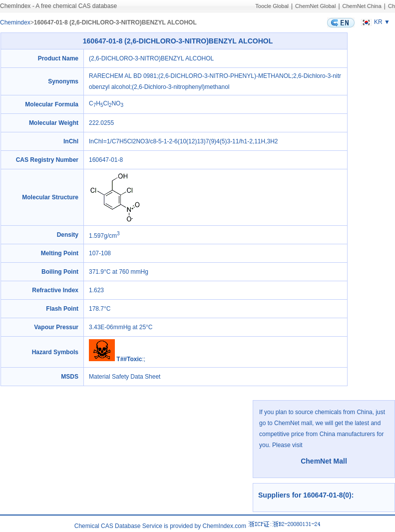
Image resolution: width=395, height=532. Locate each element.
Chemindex (15, 22)
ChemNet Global (315, 6)
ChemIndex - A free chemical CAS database (58, 6)
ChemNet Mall (324, 461)
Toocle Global (272, 6)
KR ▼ (374, 22)
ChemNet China (362, 6)
